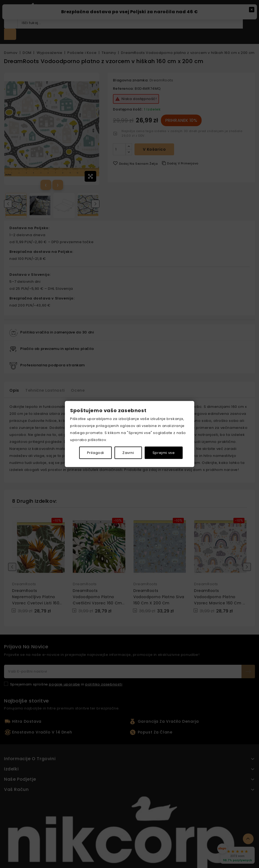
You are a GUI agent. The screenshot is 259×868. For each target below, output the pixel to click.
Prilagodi (96, 452)
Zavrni (128, 452)
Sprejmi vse (164, 452)
